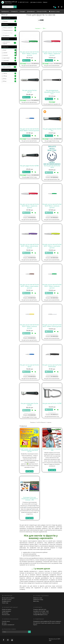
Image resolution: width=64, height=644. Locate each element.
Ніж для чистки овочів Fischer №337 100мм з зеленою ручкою (52, 286)
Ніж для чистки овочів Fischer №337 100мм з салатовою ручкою (52, 246)
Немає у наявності (8, 28)
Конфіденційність (6, 601)
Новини (45, 2)
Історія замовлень (6, 611)
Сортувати (38, 28)
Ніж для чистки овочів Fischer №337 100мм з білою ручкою (52, 326)
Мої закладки (5, 613)
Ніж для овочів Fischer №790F (52, 403)
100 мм (5, 73)
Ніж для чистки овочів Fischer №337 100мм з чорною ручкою (29, 54)
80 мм (5, 81)
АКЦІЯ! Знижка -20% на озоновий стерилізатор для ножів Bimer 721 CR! (29, 450)
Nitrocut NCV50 (7, 67)
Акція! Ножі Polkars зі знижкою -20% (52, 450)
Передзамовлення (8, 30)
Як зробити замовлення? (8, 625)
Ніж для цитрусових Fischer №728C (30, 404)
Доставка (4, 623)
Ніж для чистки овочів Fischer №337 (29, 366)
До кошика (26, 60)
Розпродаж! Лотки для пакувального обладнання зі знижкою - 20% (29, 499)
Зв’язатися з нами (38, 598)
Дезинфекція (31, 11)
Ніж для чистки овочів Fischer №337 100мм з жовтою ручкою (29, 326)
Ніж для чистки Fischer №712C (29, 91)
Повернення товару (38, 600)
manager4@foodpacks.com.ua (40, 615)
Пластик (5, 21)
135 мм (5, 76)
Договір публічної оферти (8, 598)
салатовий (6, 61)
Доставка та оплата (36, 2)
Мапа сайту (36, 601)
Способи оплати (6, 621)
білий (5, 50)
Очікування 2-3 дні (8, 33)
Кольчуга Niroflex (42, 11)
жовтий (5, 53)
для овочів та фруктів (7, 43)
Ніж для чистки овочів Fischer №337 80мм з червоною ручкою (29, 206)
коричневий (6, 58)
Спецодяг (23, 11)
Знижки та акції (54, 11)
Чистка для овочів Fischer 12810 (52, 167)
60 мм (5, 79)
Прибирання (5, 11)
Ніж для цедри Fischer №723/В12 (52, 130)
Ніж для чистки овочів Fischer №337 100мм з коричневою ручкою (29, 286)
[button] (55, 7)
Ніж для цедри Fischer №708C (29, 166)
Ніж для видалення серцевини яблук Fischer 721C (52, 92)
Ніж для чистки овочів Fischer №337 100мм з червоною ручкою (52, 54)
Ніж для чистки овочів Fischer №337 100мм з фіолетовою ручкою (29, 246)
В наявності (6, 36)
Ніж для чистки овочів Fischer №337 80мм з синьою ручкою (29, 130)
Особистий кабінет (7, 610)
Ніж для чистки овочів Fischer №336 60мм (52, 366)
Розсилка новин (6, 615)
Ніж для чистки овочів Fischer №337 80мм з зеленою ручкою (52, 206)
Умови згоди (5, 603)
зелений (6, 55)
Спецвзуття (15, 11)
